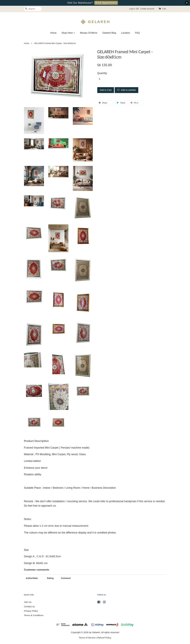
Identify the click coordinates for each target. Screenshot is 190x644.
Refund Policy (104, 638)
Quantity (102, 73)
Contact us (29, 606)
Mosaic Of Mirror (89, 33)
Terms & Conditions (34, 615)
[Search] (33, 9)
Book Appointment (106, 3)
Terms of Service (87, 638)
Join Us (28, 602)
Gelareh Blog (109, 33)
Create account (147, 9)
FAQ (137, 33)
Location (126, 33)
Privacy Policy (31, 611)
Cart (164, 9)
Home (53, 33)
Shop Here (68, 33)
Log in (132, 9)
